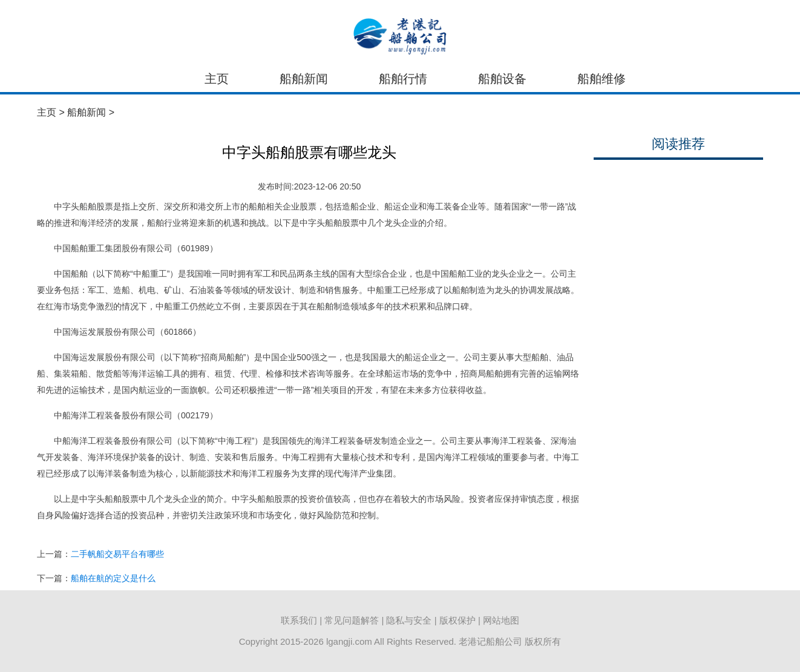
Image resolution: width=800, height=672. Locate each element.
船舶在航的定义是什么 (113, 578)
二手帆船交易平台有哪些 (117, 554)
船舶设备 (502, 79)
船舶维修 (602, 79)
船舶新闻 (304, 79)
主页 (217, 79)
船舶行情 (403, 79)
